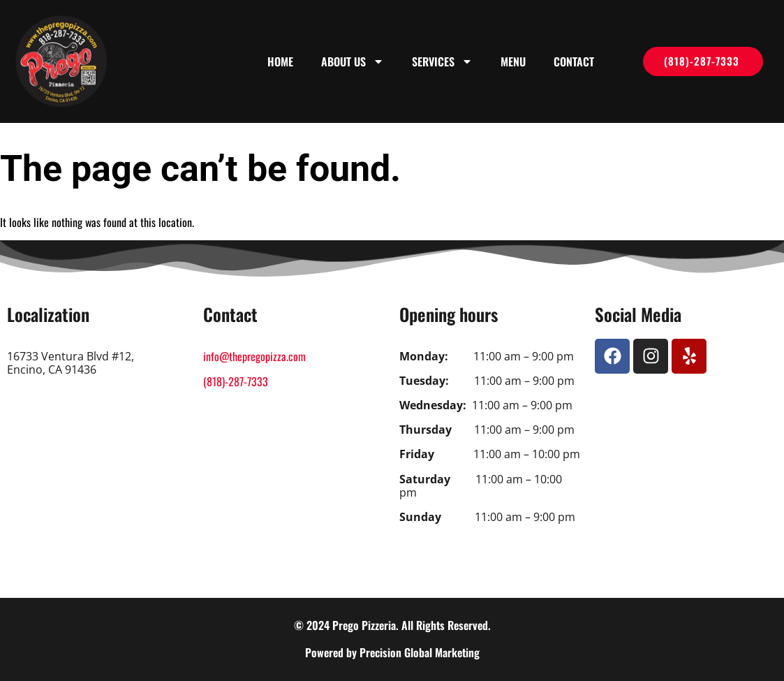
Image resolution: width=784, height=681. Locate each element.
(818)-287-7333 (236, 381)
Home (280, 61)
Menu (513, 61)
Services (442, 61)
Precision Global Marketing (420, 652)
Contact (574, 61)
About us (353, 61)
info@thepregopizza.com (254, 356)
